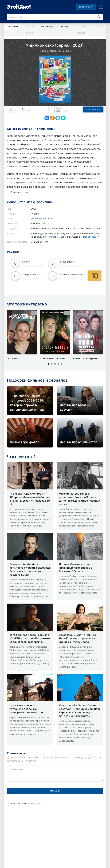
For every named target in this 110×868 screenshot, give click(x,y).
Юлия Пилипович (50, 237)
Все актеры (90, 237)
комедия (48, 219)
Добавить (56, 109)
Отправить (55, 791)
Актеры (65, 27)
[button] (49, 364)
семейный (37, 219)
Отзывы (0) (47, 27)
